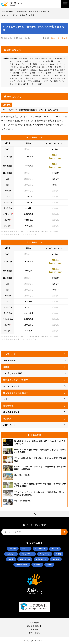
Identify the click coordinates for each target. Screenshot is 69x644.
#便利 (58, 554)
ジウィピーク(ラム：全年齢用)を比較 (18, 15)
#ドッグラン (45, 554)
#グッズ (26, 549)
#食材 (49, 565)
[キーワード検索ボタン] (64, 532)
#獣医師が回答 (22, 565)
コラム (6, 399)
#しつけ (55, 549)
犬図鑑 (6, 367)
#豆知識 (37, 565)
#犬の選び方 (41, 559)
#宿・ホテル (25, 559)
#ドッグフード (27, 554)
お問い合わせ (9, 425)
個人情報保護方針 (12, 412)
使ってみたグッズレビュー (16, 393)
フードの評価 (9, 360)
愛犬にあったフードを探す (16, 380)
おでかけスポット (12, 386)
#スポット (11, 554)
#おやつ (13, 549)
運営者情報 (8, 406)
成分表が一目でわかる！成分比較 (32, 12)
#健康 (11, 559)
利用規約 (7, 419)
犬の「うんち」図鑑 (13, 373)
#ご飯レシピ (40, 549)
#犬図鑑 (56, 559)
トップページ (7, 12)
